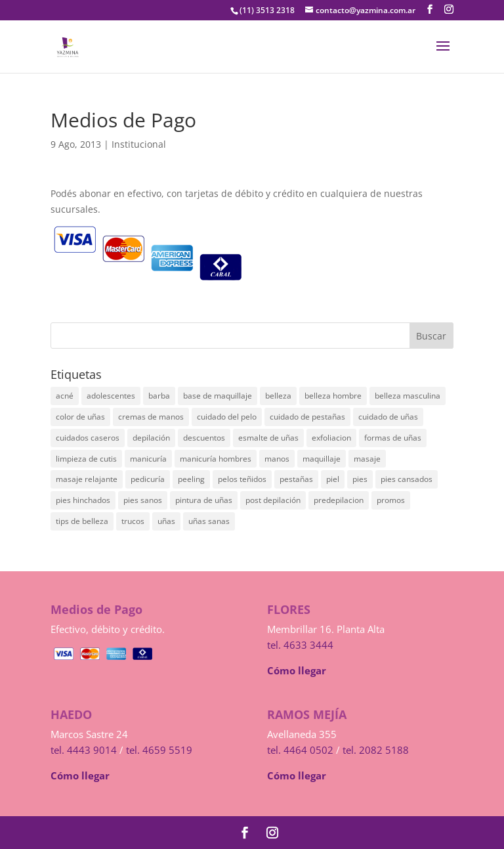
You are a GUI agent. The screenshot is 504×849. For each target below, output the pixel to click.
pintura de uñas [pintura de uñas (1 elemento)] (204, 500)
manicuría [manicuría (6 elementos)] (148, 459)
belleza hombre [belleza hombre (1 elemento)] (333, 396)
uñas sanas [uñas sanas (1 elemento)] (209, 521)
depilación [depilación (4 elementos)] (151, 438)
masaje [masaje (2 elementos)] (367, 459)
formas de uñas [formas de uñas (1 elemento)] (393, 438)
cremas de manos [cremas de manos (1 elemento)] (151, 417)
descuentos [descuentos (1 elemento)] (204, 438)
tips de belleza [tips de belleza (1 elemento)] (82, 521)
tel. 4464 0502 (300, 750)
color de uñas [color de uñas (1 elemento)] (80, 417)
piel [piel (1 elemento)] (333, 479)
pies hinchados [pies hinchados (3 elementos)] (83, 500)
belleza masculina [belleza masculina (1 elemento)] (408, 396)
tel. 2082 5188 (376, 750)
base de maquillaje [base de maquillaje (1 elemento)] (218, 396)
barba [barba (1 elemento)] (159, 396)
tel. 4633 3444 (300, 645)
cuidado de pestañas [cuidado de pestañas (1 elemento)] (307, 417)
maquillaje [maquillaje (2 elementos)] (322, 459)
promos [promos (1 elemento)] (391, 500)
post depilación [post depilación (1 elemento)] (273, 500)
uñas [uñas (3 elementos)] (166, 521)
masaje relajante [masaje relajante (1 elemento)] (87, 479)
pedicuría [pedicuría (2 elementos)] (148, 479)
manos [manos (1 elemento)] (277, 459)
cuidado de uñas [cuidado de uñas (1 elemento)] (388, 417)
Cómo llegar (297, 670)
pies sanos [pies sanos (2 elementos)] (143, 500)
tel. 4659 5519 (159, 750)
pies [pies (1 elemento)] (360, 479)
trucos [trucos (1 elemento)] (133, 521)
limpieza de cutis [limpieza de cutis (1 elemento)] (86, 459)
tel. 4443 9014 (84, 750)
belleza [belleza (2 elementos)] (278, 396)
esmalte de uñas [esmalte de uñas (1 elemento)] (268, 438)
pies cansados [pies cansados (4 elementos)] (407, 479)
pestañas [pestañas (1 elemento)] (296, 479)
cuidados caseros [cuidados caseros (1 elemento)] (88, 438)
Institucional (139, 144)
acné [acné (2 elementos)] (65, 396)
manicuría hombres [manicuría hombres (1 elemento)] (216, 459)
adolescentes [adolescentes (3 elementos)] (111, 396)
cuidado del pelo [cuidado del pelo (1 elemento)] (227, 417)
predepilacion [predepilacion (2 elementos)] (339, 500)
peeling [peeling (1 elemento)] (191, 479)
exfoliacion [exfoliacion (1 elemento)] (331, 438)
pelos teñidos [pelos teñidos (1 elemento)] (242, 479)
